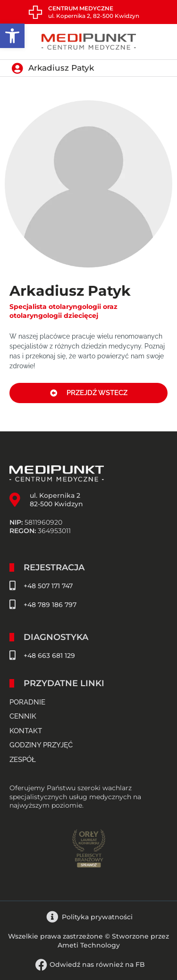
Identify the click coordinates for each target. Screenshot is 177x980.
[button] (12, 36)
